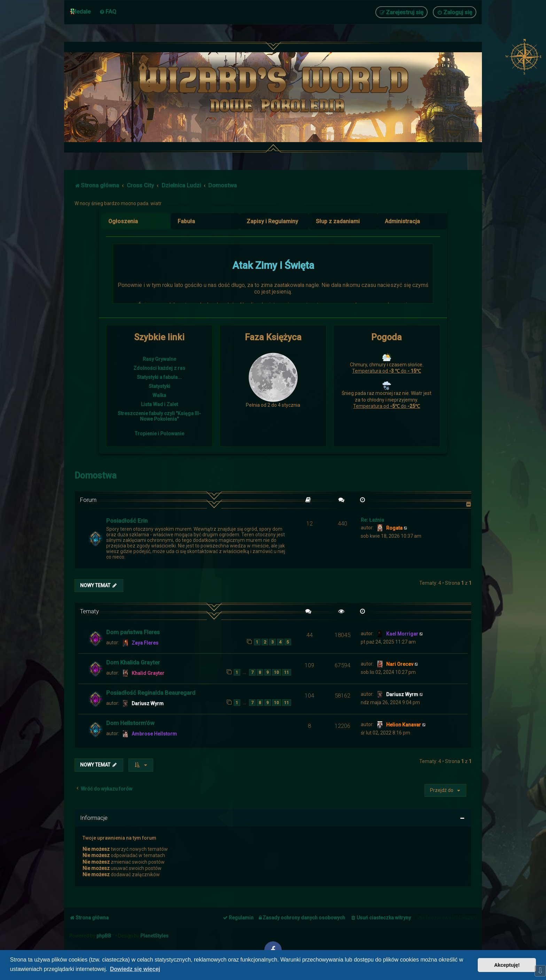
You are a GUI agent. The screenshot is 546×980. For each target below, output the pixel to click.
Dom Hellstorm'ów (130, 723)
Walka (159, 395)
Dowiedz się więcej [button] (135, 969)
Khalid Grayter (148, 673)
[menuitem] (108, 11)
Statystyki (159, 386)
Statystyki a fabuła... (159, 377)
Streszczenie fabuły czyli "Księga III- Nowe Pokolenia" (159, 416)
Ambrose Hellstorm (154, 734)
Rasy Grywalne (159, 359)
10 (276, 672)
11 (287, 672)
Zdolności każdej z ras (159, 368)
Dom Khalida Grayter (133, 662)
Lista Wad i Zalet (159, 404)
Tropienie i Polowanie (159, 434)
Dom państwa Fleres (133, 632)
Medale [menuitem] (81, 11)
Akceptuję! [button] (507, 965)
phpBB (104, 936)
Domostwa (96, 476)
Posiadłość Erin (127, 521)
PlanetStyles (154, 936)
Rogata (394, 528)
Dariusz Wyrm (148, 703)
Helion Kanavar (404, 725)
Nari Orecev (400, 664)
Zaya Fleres (145, 643)
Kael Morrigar (402, 634)
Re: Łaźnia (372, 520)
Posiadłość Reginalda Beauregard (151, 693)
